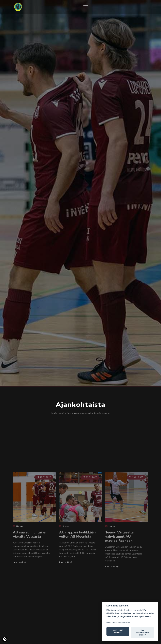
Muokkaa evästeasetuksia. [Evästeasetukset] (119, 623)
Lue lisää (18, 607)
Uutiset (18, 571)
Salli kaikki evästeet (118, 631)
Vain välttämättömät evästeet (142, 633)
